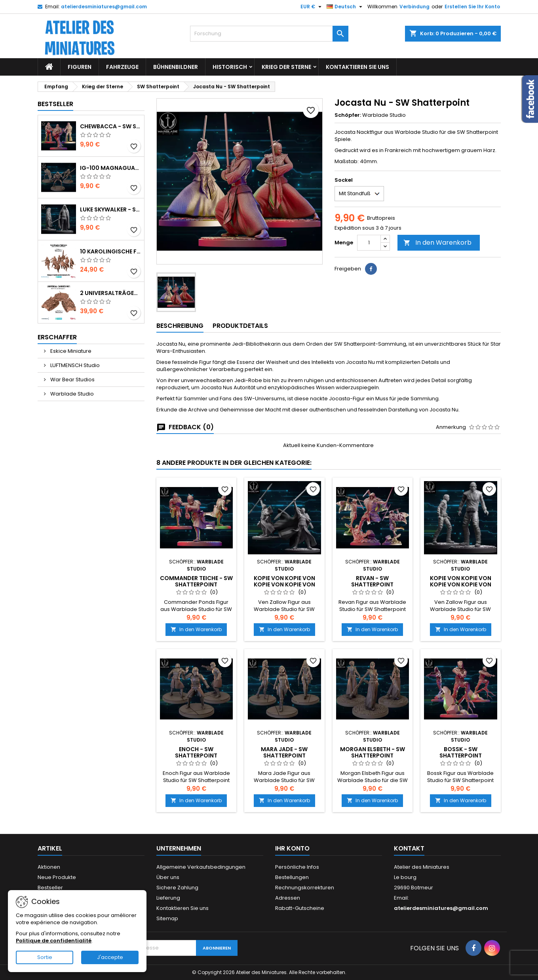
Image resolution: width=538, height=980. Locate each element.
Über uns (168, 877)
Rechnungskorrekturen (305, 888)
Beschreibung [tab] (180, 326)
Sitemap (167, 918)
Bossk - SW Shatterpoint (461, 752)
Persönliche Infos (297, 867)
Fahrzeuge (122, 67)
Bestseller (55, 104)
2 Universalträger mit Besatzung (110, 293)
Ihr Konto (292, 848)
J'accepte (110, 957)
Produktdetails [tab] (240, 326)
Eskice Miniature (70, 351)
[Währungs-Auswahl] (312, 7)
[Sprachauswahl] (345, 7)
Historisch (230, 67)
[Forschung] (269, 34)
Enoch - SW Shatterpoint (196, 752)
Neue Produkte (57, 877)
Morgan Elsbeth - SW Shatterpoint (373, 752)
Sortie (45, 957)
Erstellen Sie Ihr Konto (472, 7)
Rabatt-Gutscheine (300, 908)
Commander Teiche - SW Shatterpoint (196, 581)
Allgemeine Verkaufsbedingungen (201, 867)
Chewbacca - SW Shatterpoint (110, 126)
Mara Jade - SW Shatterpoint (284, 752)
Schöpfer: (348, 115)
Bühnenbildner (176, 67)
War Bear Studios (72, 380)
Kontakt (409, 848)
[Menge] (369, 243)
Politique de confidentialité (54, 941)
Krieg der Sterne (286, 67)
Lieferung (168, 898)
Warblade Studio (71, 394)
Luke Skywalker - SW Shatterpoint (110, 209)
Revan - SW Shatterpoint (372, 581)
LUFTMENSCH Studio (74, 365)
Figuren (80, 67)
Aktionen (49, 867)
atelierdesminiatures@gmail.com (104, 7)
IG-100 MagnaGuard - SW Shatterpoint (110, 168)
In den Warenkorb (437, 243)
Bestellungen (292, 877)
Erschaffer (57, 337)
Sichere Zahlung (177, 888)
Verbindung (414, 7)
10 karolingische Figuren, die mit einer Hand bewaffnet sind (110, 251)
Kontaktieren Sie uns (357, 67)
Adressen (288, 898)
